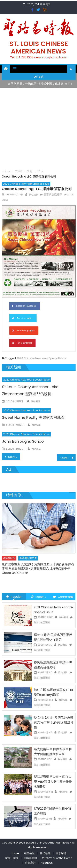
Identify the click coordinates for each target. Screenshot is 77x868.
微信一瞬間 (12, 858)
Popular (14, 597)
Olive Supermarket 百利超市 (68, 458)
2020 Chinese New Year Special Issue (26, 184)
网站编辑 (34, 195)
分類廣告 (30, 863)
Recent (38, 597)
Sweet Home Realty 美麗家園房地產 (33, 417)
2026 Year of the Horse (57, 858)
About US (47, 863)
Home (15, 853)
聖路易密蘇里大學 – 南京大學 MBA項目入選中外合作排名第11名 (53, 782)
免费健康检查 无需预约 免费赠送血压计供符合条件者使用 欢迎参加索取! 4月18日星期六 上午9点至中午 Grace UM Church (38, 568)
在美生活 (29, 853)
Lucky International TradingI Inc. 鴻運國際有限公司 (14, 457)
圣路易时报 (9, 558)
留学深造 (61, 853)
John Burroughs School (23, 441)
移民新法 (45, 853)
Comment (63, 597)
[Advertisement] (38, 128)
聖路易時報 (30, 858)
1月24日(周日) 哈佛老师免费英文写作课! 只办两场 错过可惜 (54, 722)
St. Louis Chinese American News (39, 47)
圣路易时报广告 (28, 558)
